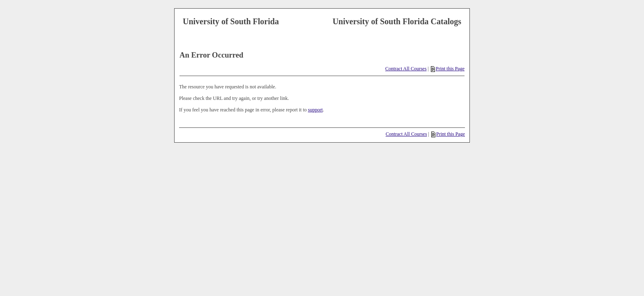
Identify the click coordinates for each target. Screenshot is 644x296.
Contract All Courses (406, 69)
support (315, 110)
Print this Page (448, 69)
